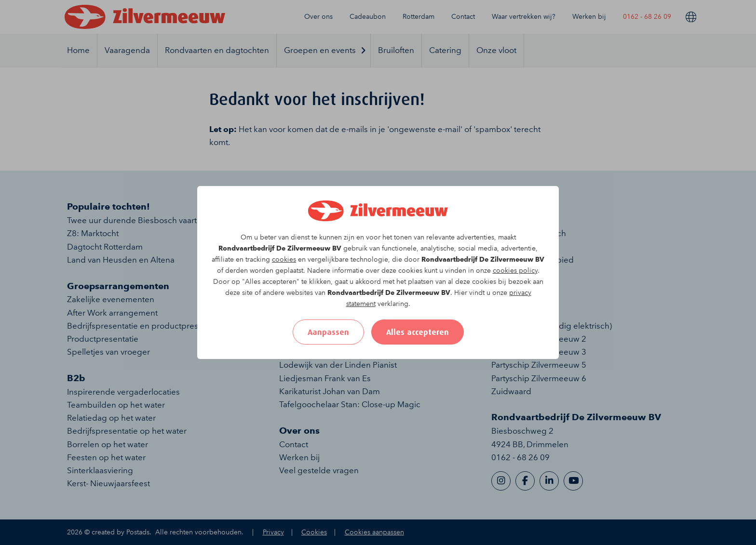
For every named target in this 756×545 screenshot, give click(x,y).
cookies (284, 259)
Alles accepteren (418, 332)
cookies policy (515, 271)
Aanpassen (328, 332)
